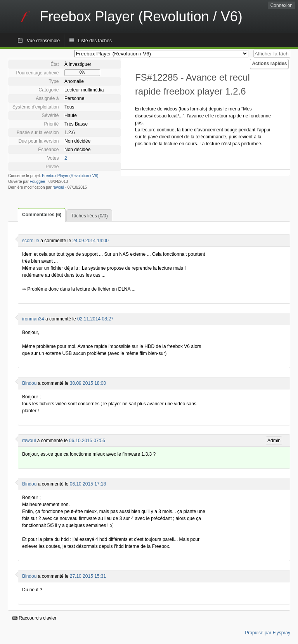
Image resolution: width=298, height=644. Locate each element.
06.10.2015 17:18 (88, 484)
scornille (31, 241)
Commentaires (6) (42, 215)
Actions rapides (269, 64)
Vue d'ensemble (43, 41)
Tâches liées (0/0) (89, 216)
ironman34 (33, 319)
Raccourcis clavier (35, 618)
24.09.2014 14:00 (90, 241)
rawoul (58, 187)
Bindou (29, 383)
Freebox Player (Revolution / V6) (70, 176)
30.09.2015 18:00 (88, 383)
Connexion (282, 5)
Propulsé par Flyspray (268, 633)
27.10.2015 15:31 (88, 576)
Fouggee (37, 182)
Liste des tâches (95, 41)
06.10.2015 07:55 (87, 441)
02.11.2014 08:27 (95, 319)
